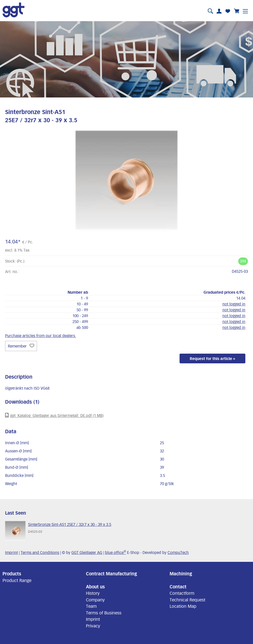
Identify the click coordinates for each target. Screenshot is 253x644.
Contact (178, 587)
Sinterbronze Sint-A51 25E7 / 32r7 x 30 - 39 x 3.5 (70, 524)
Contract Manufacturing (111, 574)
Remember (21, 346)
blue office (116, 552)
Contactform (182, 593)
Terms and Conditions (40, 552)
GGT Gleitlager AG (87, 552)
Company (95, 600)
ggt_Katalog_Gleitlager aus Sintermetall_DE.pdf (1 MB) (54, 415)
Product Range (17, 580)
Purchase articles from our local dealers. (41, 336)
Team (91, 606)
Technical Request (187, 600)
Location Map (183, 606)
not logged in (234, 304)
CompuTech (178, 552)
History (93, 593)
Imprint (11, 552)
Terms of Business (104, 613)
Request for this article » (212, 358)
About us (95, 587)
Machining (181, 574)
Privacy (93, 626)
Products (12, 574)
